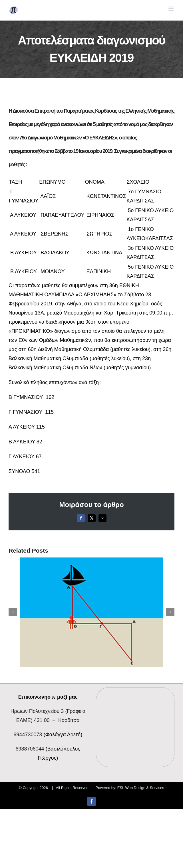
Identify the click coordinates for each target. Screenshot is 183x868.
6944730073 (28, 735)
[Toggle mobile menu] (171, 9)
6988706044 (30, 749)
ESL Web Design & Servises (141, 788)
